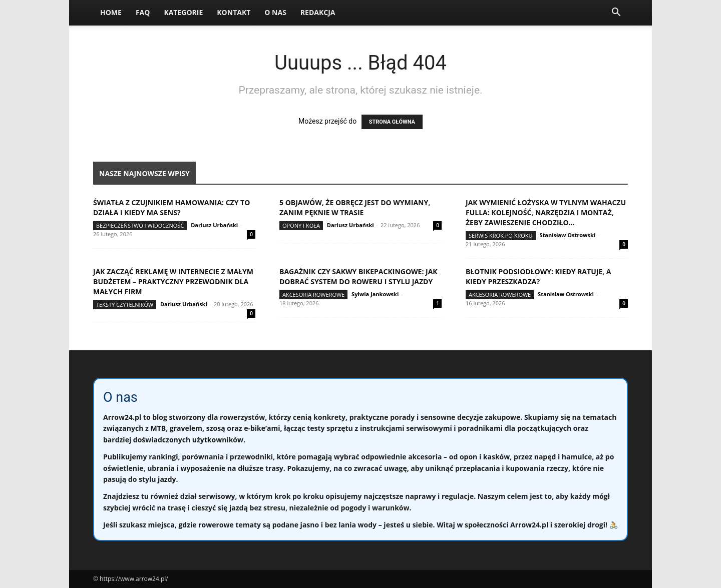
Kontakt (234, 12)
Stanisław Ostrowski (567, 235)
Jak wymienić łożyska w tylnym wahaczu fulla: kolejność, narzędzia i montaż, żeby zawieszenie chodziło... (546, 212)
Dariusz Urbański (214, 225)
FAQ (143, 12)
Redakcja (318, 12)
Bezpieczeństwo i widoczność (140, 225)
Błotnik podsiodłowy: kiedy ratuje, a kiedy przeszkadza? (538, 276)
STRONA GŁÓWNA (392, 122)
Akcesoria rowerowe (313, 295)
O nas (275, 12)
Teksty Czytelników (125, 305)
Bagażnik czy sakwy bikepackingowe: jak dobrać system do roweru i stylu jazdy (358, 276)
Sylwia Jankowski (375, 294)
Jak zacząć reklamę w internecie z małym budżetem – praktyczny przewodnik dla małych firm (173, 281)
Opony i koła (301, 225)
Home (111, 12)
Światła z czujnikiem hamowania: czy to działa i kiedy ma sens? (171, 207)
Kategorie (183, 12)
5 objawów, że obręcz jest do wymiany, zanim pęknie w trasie (355, 207)
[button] (616, 13)
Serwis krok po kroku (501, 235)
